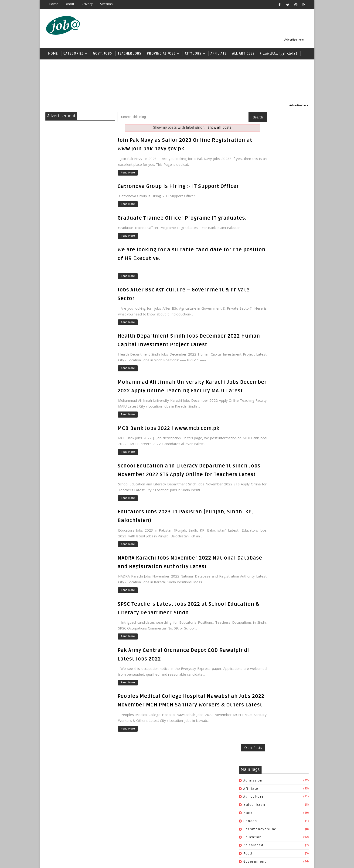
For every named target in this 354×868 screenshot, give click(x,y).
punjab (250, 331)
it (245, 251)
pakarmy (252, 307)
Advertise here (298, 41)
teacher (251, 364)
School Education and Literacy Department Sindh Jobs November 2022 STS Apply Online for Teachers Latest (175, 524)
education (253, 185)
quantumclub (256, 340)
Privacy (87, 4)
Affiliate (219, 55)
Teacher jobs (129, 55)
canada (250, 169)
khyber (250, 275)
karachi (250, 267)
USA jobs (251, 372)
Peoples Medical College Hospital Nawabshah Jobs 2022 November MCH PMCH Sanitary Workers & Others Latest (175, 767)
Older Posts (222, 825)
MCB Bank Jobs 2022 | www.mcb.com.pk (168, 479)
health (249, 218)
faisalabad (253, 194)
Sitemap (106, 4)
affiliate (251, 137)
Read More (127, 174)
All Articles (243, 55)
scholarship (254, 348)
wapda (249, 380)
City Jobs (193, 55)
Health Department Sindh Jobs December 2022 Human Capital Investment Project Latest (172, 367)
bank (248, 161)
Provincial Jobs (161, 55)
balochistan (254, 153)
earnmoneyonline (260, 177)
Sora (119, 861)
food (248, 202)
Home (54, 4)
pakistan (251, 315)
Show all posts (204, 130)
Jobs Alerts (84, 861)
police (249, 323)
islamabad (253, 242)
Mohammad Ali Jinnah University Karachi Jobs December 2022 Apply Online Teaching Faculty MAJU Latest (174, 427)
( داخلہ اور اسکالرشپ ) (279, 55)
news (53, 67)
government (255, 210)
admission (253, 129)
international (256, 234)
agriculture (254, 145)
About (70, 4)
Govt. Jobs (102, 55)
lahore (250, 283)
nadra (249, 291)
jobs (247, 258)
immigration (255, 226)
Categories (74, 55)
